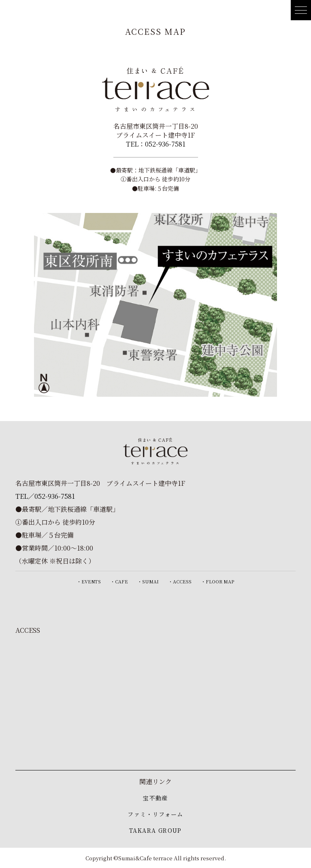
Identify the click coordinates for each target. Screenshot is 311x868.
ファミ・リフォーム (155, 814)
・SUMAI (148, 581)
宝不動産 (155, 798)
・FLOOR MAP (218, 581)
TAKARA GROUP (155, 830)
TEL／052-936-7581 (45, 496)
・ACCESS (180, 581)
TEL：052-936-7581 (156, 144)
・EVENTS (89, 581)
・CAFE (119, 581)
